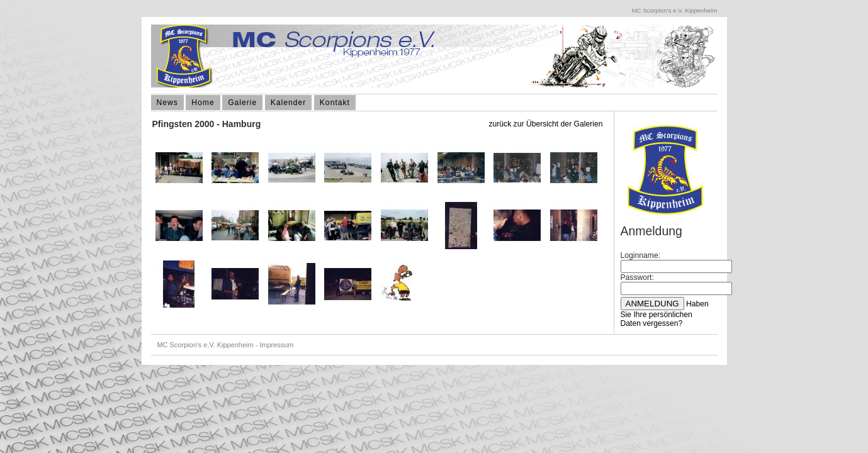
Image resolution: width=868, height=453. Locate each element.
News (167, 103)
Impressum (276, 345)
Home (203, 103)
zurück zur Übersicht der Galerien (545, 124)
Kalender (289, 103)
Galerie (242, 103)
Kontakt (335, 103)
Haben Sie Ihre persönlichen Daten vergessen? (665, 314)
